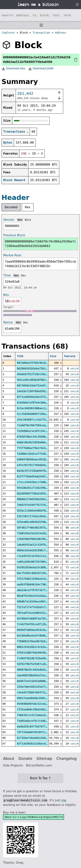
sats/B (74, 369)
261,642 (25, 93)
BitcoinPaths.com (39, 765)
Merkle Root (12, 255)
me (64, 800)
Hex (28, 207)
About (9, 759)
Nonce (8, 322)
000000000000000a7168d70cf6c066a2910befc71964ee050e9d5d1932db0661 (40, 244)
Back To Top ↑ (40, 778)
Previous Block (14, 235)
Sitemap (44, 759)
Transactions (14, 132)
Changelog (67, 759)
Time (7, 275)
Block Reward (14, 180)
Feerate (70, 356)
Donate (25, 759)
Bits (28, 220)
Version (9, 220)
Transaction (41, 33)
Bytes (8, 143)
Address (60, 33)
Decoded (11, 207)
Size (53, 356)
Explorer (9, 33)
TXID (20, 356)
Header (15, 197)
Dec (24, 275)
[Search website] (40, 15)
